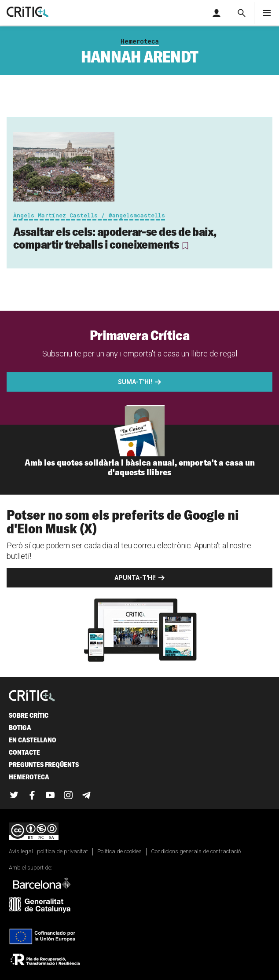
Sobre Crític (29, 715)
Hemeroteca (140, 41)
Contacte (24, 752)
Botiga (20, 728)
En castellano (33, 740)
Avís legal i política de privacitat (48, 851)
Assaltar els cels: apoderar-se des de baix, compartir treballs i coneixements (115, 238)
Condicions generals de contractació (196, 851)
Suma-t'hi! (135, 382)
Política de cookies (119, 851)
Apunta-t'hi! (135, 578)
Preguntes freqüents (44, 765)
